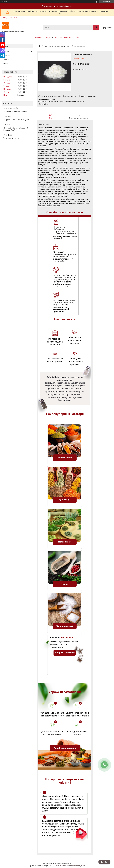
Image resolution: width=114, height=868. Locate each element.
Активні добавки (64, 46)
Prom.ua (68, 864)
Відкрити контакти (65, 653)
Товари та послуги (49, 46)
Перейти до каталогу (65, 748)
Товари (47, 38)
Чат (104, 862)
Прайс (76, 38)
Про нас (59, 38)
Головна (39, 38)
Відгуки (6, 59)
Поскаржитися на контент (58, 866)
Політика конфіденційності (76, 866)
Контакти (68, 38)
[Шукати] (96, 27)
